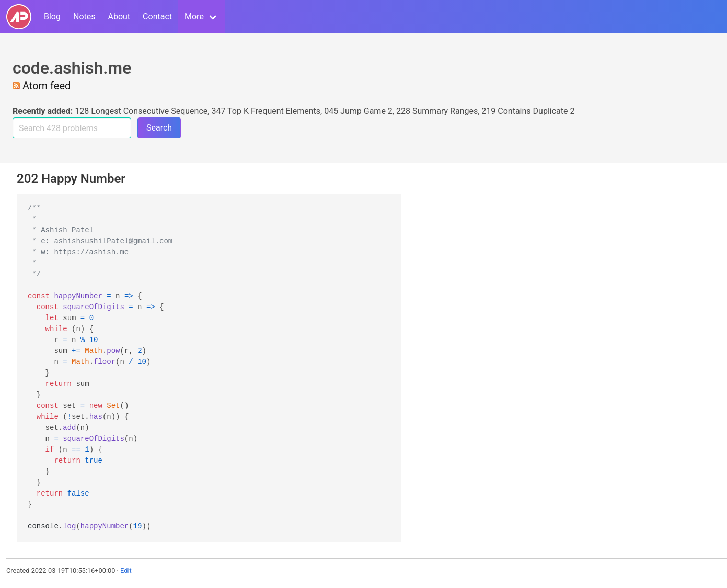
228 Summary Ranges (437, 111)
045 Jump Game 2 (358, 111)
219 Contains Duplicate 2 (528, 111)
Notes (84, 16)
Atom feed (42, 86)
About (119, 16)
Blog (52, 16)
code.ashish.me (72, 68)
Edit (126, 571)
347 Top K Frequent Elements (266, 111)
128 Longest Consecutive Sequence (141, 111)
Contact (157, 16)
